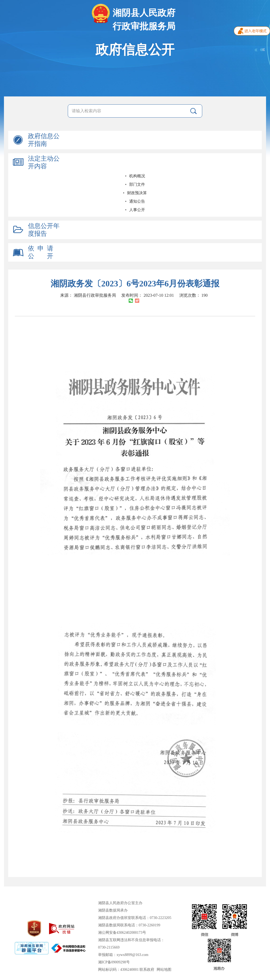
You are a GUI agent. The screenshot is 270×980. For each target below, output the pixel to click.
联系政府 (147, 970)
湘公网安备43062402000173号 (122, 933)
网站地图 (164, 970)
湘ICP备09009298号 (114, 962)
